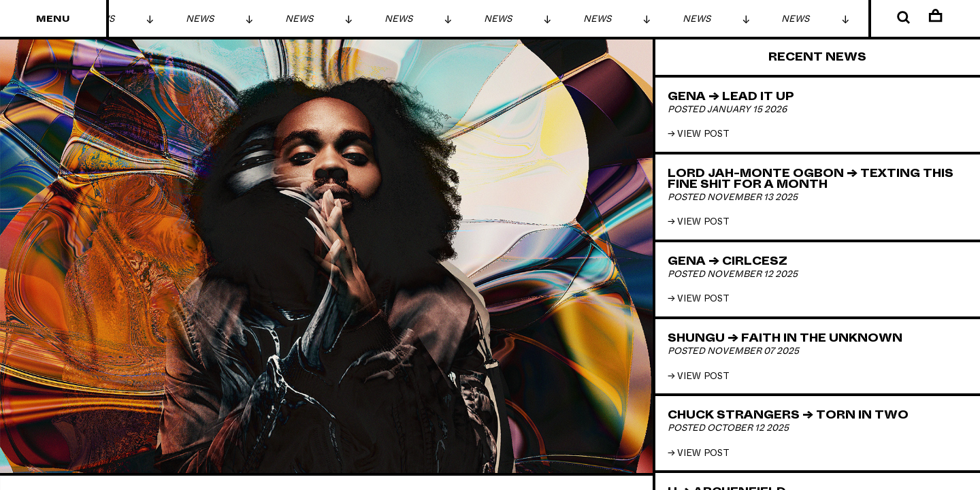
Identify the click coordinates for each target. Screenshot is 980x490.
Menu (53, 19)
